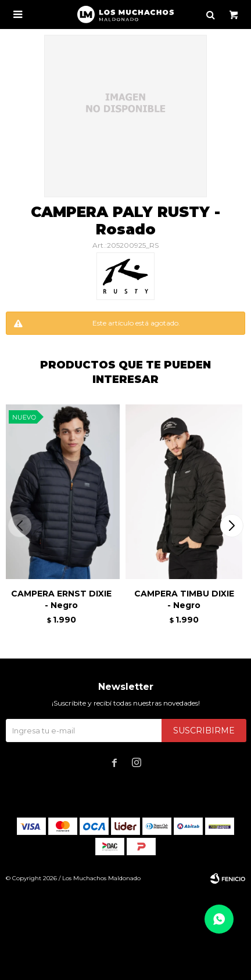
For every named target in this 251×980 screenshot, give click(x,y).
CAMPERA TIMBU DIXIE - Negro (184, 599)
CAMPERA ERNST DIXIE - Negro (61, 599)
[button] (232, 526)
